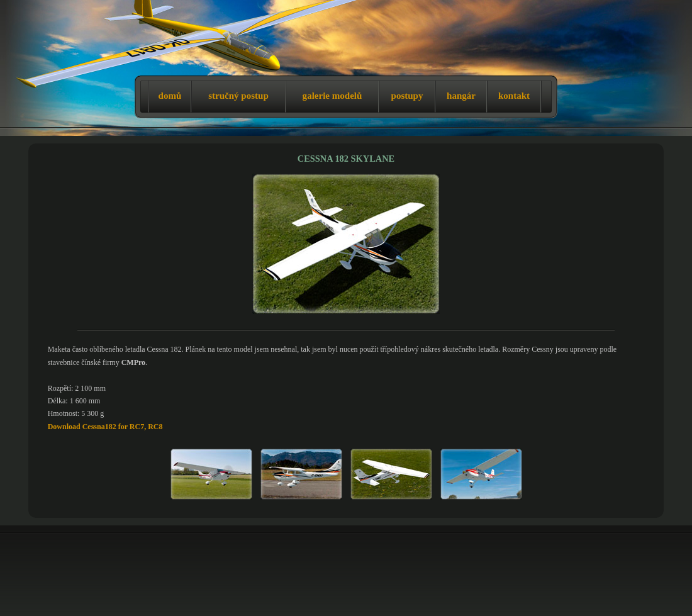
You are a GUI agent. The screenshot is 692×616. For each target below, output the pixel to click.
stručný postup (238, 96)
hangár (461, 96)
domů (170, 96)
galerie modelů (332, 96)
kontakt (514, 96)
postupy (407, 96)
